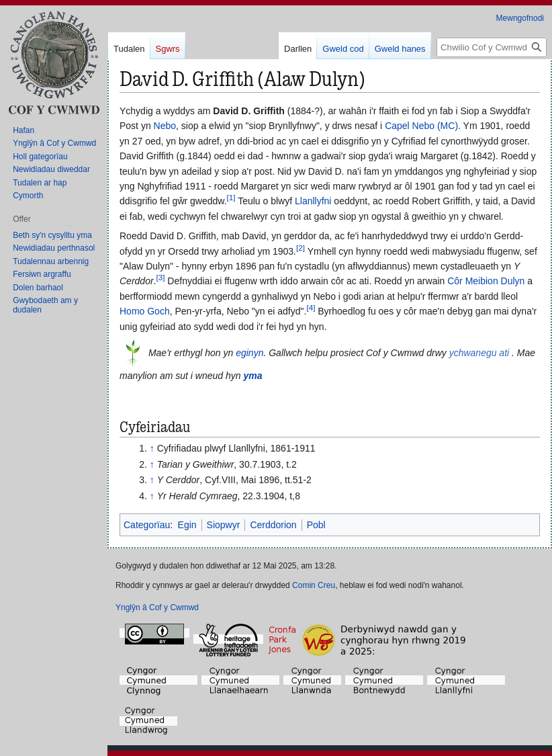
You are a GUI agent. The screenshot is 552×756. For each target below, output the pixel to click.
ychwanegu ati (479, 353)
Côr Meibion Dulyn (486, 281)
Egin (187, 525)
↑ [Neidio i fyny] (152, 448)
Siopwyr (224, 525)
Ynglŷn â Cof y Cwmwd (157, 607)
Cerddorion (273, 525)
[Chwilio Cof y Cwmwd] (492, 47)
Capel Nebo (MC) (421, 126)
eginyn (249, 353)
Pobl (316, 525)
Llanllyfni (313, 201)
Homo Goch (145, 311)
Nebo (165, 126)
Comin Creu (314, 585)
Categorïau (147, 525)
